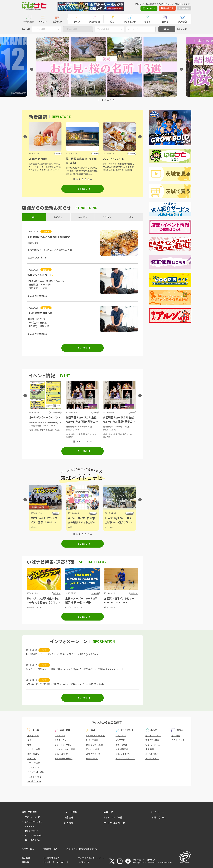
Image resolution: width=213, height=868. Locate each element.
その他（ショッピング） (125, 758)
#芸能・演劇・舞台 (83, 434)
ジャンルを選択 (103, 29)
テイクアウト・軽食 (36, 772)
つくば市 (130, 513)
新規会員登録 (167, 8)
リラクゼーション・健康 (65, 749)
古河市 (56, 513)
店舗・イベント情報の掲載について (82, 849)
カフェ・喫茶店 (34, 763)
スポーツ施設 (92, 740)
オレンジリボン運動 (33, 835)
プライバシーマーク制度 (143, 860)
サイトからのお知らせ (114, 823)
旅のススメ (30, 826)
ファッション (121, 735)
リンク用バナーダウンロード (55, 862)
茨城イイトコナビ (32, 817)
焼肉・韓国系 (33, 754)
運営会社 (26, 858)
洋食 (30, 740)
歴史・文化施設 (93, 749)
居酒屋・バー (33, 735)
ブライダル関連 (152, 740)
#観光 (70, 527)
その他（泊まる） (179, 740)
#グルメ (34, 527)
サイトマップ (84, 862)
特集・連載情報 (30, 812)
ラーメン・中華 (34, 749)
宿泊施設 (176, 735)
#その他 (57, 430)
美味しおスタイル (32, 840)
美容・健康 (95, 21)
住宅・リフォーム (153, 745)
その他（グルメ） (34, 781)
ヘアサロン (60, 735)
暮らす (147, 21)
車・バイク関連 (152, 754)
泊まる (165, 21)
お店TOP (57, 21)
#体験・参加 (33, 430)
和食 (30, 745)
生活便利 (150, 749)
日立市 (93, 513)
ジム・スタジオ (61, 754)
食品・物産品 (121, 745)
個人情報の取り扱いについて (91, 858)
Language (184, 8)
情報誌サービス (50, 849)
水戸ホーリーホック (34, 822)
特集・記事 (29, 21)
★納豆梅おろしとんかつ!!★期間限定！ (50, 237)
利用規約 (26, 862)
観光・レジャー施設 (94, 745)
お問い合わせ (158, 817)
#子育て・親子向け (46, 430)
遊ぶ (112, 21)
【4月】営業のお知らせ (40, 313)
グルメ (77, 21)
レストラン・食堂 (35, 777)
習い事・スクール (153, 735)
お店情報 (69, 817)
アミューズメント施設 (95, 735)
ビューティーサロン (63, 745)
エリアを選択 (39, 29)
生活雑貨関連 (122, 749)
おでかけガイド (32, 831)
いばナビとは (158, 812)
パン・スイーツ (34, 768)
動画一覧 (108, 812)
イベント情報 (71, 812)
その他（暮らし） (152, 758)
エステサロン (61, 740)
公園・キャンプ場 (93, 754)
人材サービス (28, 849)
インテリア (120, 740)
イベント (43, 21)
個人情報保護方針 (51, 858)
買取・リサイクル (123, 754)
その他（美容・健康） (64, 758)
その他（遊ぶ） (92, 758)
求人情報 (183, 21)
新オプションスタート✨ (41, 275)
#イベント (109, 527)
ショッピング (130, 21)
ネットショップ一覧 (113, 817)
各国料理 (32, 758)
